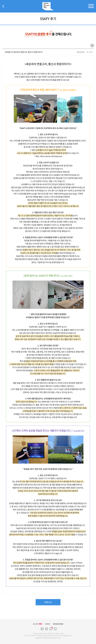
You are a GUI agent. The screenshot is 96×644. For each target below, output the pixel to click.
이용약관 (47, 624)
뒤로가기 (3, 6)
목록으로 (48, 602)
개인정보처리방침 (58, 624)
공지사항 (35, 624)
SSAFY (48, 6)
